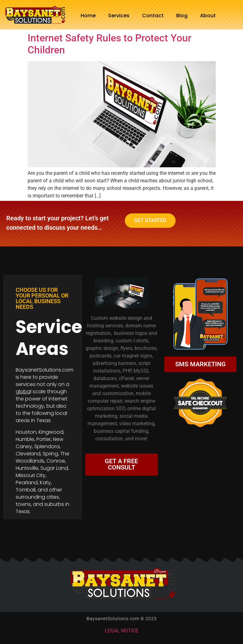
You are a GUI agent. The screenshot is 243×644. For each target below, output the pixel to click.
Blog (182, 16)
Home (88, 16)
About (208, 16)
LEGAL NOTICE (121, 631)
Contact (153, 16)
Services (119, 16)
